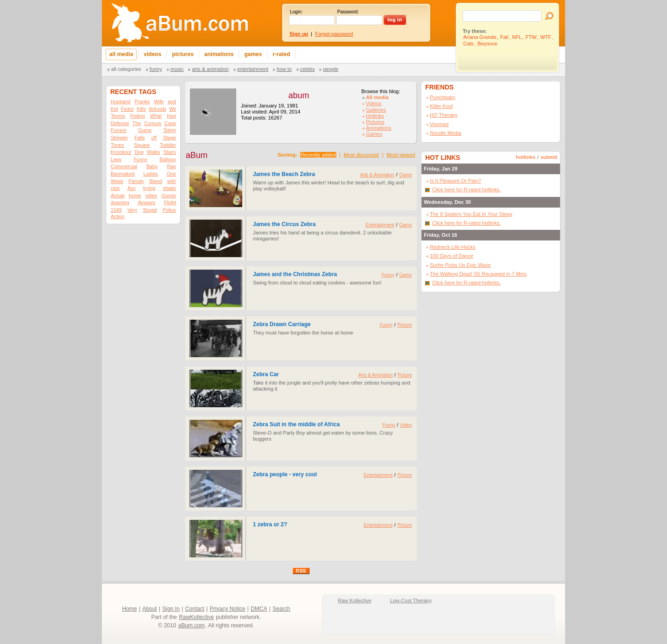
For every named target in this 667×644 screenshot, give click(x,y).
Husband (121, 101)
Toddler (168, 145)
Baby (152, 166)
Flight (170, 202)
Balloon (168, 159)
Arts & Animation (210, 69)
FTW (531, 37)
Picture (405, 325)
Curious (153, 123)
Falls (140, 138)
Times (117, 145)
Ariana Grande (480, 37)
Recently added (318, 155)
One (171, 174)
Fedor (127, 109)
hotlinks (526, 157)
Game (406, 175)
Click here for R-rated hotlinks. (466, 189)
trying (149, 188)
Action (118, 216)
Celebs (308, 69)
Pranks (142, 101)
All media (377, 97)
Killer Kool (441, 106)
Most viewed (401, 155)
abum (299, 95)
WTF (546, 37)
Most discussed (361, 155)
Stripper (119, 138)
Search (281, 609)
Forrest (119, 130)
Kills (141, 109)
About (149, 609)
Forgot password (334, 34)
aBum (197, 155)
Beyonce (488, 44)
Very (132, 210)
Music (177, 69)
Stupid (150, 210)
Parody (136, 181)
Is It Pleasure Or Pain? (456, 181)
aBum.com (192, 625)
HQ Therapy (444, 115)
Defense (120, 123)
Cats (469, 44)
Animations (378, 128)
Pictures (375, 122)
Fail (504, 37)
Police (169, 210)
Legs (116, 159)
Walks (154, 152)
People (330, 69)
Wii (173, 109)
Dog (139, 152)
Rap (171, 166)
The (137, 123)
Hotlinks (375, 116)
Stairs (170, 152)
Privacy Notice (228, 609)
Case (170, 123)
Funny (156, 69)
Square (142, 145)
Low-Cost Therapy (411, 600)
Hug (171, 116)
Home (130, 609)
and (172, 101)
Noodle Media (446, 133)
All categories (126, 69)
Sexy (170, 130)
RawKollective (196, 617)
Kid (114, 109)
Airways (147, 202)
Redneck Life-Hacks (453, 247)
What (156, 116)
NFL (517, 37)
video (151, 196)
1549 (116, 210)
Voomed (439, 124)
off (154, 138)
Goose (169, 196)
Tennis (118, 116)
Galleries (376, 110)
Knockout (121, 152)
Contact (195, 609)
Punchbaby (443, 97)
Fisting (137, 116)
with (172, 181)
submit (549, 157)
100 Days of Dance (452, 256)
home (135, 196)
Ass (132, 188)
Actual (118, 196)
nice (115, 188)
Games (374, 134)
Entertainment (253, 69)
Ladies (150, 174)
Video (406, 425)
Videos (374, 103)
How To (284, 69)
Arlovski (157, 109)
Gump (145, 130)
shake (170, 188)
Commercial (124, 166)
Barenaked (123, 174)
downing (120, 202)
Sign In (171, 609)
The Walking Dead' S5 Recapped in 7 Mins (478, 274)
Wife (159, 101)
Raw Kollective (355, 600)
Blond (155, 181)
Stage (170, 138)
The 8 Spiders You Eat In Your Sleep (471, 214)
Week (117, 181)
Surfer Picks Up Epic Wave (460, 265)
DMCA (259, 609)
